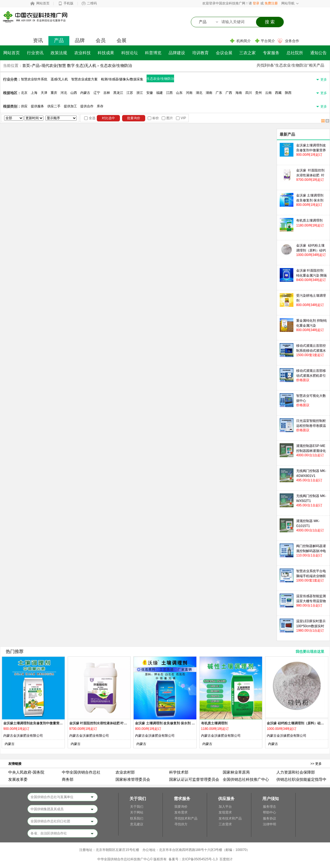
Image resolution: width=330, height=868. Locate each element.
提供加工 (70, 106)
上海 (34, 93)
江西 (169, 93)
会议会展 (224, 53)
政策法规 (59, 53)
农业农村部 (125, 772)
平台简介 (268, 41)
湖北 (199, 93)
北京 (24, 93)
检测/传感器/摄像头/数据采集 (122, 79)
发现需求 (225, 812)
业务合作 (292, 41)
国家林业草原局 (236, 772)
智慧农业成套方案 (84, 79)
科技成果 (106, 53)
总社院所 (295, 53)
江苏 (130, 93)
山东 (179, 93)
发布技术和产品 (230, 818)
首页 (26, 65)
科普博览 (153, 53)
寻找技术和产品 (186, 818)
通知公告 (318, 53)
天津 (44, 93)
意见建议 (137, 824)
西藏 (278, 93)
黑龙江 (118, 93)
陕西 (288, 93)
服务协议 (269, 818)
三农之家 (248, 53)
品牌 (80, 40)
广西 (229, 93)
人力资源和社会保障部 (296, 772)
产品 (59, 40)
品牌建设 (177, 53)
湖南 (209, 93)
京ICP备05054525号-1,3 (200, 859)
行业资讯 (35, 53)
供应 (24, 106)
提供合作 (87, 106)
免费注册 (271, 3)
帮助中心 (269, 812)
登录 (256, 3)
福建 (159, 93)
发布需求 (181, 812)
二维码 (92, 3)
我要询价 (181, 807)
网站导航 (288, 3)
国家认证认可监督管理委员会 (194, 779)
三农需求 (225, 824)
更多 (324, 80)
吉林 (107, 93)
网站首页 (43, 3)
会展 (122, 40)
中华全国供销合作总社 (81, 772)
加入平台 (225, 807)
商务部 (68, 779)
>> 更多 (316, 764)
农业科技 (82, 53)
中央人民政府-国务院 (26, 772)
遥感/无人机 (59, 79)
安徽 (150, 93)
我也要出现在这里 (310, 652)
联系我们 (137, 818)
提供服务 (37, 106)
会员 (101, 40)
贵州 (258, 93)
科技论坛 (130, 53)
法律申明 (269, 824)
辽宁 (97, 93)
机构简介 (244, 41)
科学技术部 (179, 772)
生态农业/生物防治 (116, 65)
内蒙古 (85, 93)
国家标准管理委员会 (133, 779)
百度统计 (226, 859)
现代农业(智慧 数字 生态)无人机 (69, 65)
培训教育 (200, 53)
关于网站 (137, 812)
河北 (64, 93)
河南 (189, 93)
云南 (268, 93)
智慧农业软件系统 (34, 79)
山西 (74, 93)
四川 (249, 93)
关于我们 (137, 807)
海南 (239, 93)
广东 (219, 93)
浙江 (140, 93)
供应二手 (54, 106)
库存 (100, 106)
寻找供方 (181, 824)
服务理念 (269, 807)
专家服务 (271, 53)
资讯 (38, 40)
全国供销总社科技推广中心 (246, 779)
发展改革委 (18, 779)
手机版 (68, 3)
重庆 (54, 93)
